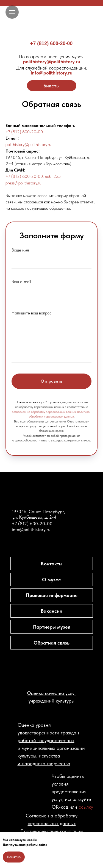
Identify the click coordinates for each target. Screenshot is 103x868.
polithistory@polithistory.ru (52, 59)
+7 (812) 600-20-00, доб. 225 (33, 176)
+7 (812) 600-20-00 (51, 43)
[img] (52, 22)
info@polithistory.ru (52, 70)
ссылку (86, 807)
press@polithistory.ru (23, 183)
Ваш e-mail (21, 282)
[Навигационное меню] (12, 12)
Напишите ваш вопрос (32, 313)
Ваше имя (20, 250)
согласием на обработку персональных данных (44, 412)
